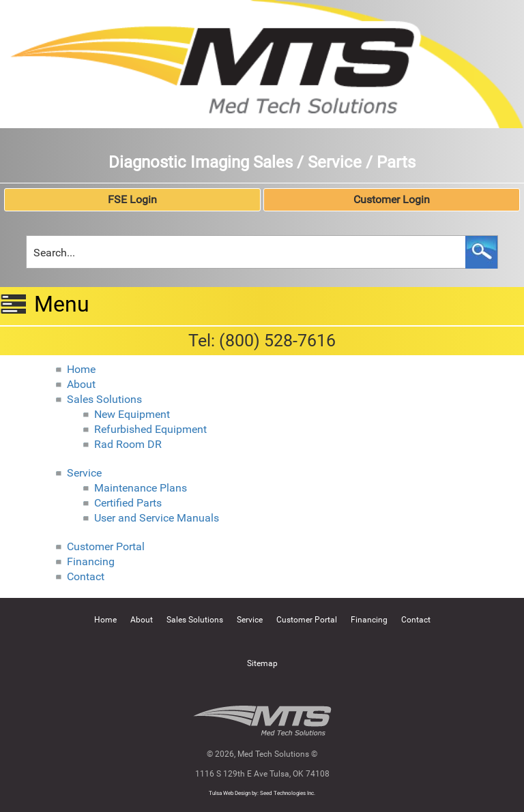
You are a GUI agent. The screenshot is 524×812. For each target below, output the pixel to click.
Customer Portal (106, 546)
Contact (86, 576)
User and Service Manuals (157, 518)
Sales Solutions (104, 399)
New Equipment (132, 414)
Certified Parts (128, 503)
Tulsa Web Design (230, 793)
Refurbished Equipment (150, 429)
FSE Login (132, 199)
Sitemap (262, 663)
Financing (91, 561)
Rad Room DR (128, 444)
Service (84, 473)
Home (81, 369)
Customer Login (392, 199)
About (81, 384)
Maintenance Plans (141, 488)
